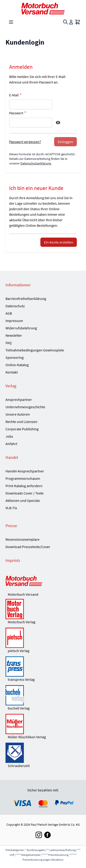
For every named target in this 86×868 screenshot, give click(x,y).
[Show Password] (58, 123)
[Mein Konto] (71, 22)
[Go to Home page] (43, 9)
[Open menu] (11, 22)
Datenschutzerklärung (36, 163)
